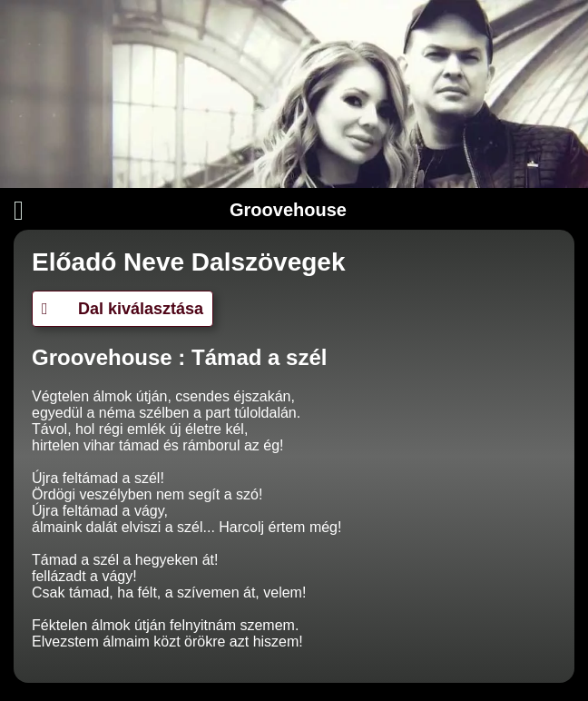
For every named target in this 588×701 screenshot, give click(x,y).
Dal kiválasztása (122, 309)
